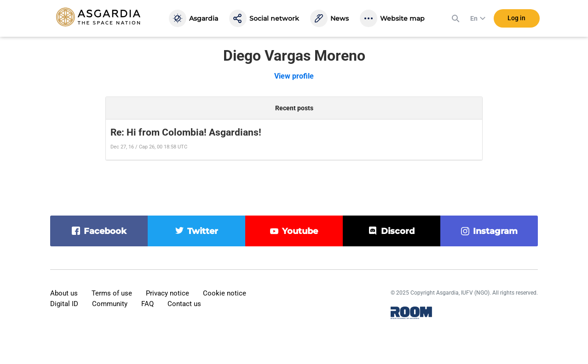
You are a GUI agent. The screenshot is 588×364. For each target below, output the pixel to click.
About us (64, 293)
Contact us (184, 304)
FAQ (147, 304)
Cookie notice (225, 293)
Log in (516, 18)
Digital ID (64, 304)
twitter (203, 231)
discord (398, 231)
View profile (294, 76)
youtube (300, 231)
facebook (105, 231)
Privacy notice (167, 293)
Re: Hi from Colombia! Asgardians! (186, 132)
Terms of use (112, 293)
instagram (495, 231)
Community (110, 304)
